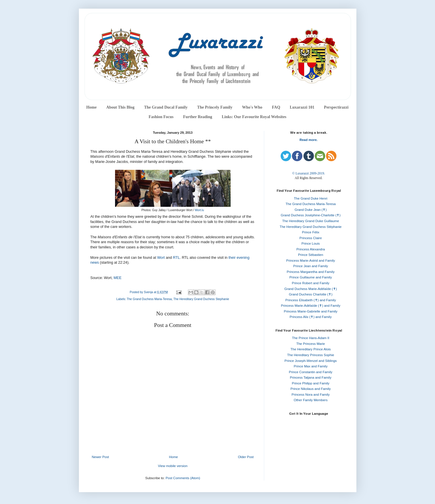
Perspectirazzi (336, 107)
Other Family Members (311, 400)
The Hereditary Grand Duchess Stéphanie (311, 227)
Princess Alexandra (310, 249)
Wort (161, 258)
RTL (176, 258)
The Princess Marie (311, 344)
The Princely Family (215, 107)
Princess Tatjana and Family (311, 377)
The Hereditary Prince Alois (311, 349)
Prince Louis (311, 243)
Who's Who (252, 107)
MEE (117, 278)
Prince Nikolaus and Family (311, 389)
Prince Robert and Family (311, 283)
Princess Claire (311, 238)
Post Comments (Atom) (183, 478)
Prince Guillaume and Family (311, 277)
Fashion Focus (161, 117)
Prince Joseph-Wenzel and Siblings (311, 361)
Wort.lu (199, 210)
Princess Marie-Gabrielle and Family (311, 311)
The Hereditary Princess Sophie (311, 355)
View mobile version (173, 466)
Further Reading (197, 117)
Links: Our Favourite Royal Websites (254, 117)
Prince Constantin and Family (311, 372)
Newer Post (100, 457)
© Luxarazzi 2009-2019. (309, 173)
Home (91, 107)
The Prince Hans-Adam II (311, 338)
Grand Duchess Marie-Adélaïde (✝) (311, 289)
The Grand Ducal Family (166, 107)
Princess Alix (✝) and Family (311, 317)
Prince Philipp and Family (311, 383)
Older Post (246, 457)
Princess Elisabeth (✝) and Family (311, 300)
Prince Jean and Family (311, 266)
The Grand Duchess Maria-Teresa (149, 299)
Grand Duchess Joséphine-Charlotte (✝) (311, 215)
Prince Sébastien (311, 255)
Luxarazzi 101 (302, 107)
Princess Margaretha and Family (311, 272)
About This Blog (120, 107)
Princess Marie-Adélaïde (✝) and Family (311, 306)
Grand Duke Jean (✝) (311, 210)
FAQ (276, 107)
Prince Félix (311, 232)
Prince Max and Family (311, 366)
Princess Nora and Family (311, 395)
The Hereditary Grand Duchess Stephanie (201, 299)
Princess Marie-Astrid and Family (311, 261)
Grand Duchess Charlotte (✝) (311, 294)
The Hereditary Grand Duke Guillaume (311, 221)
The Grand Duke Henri (311, 198)
